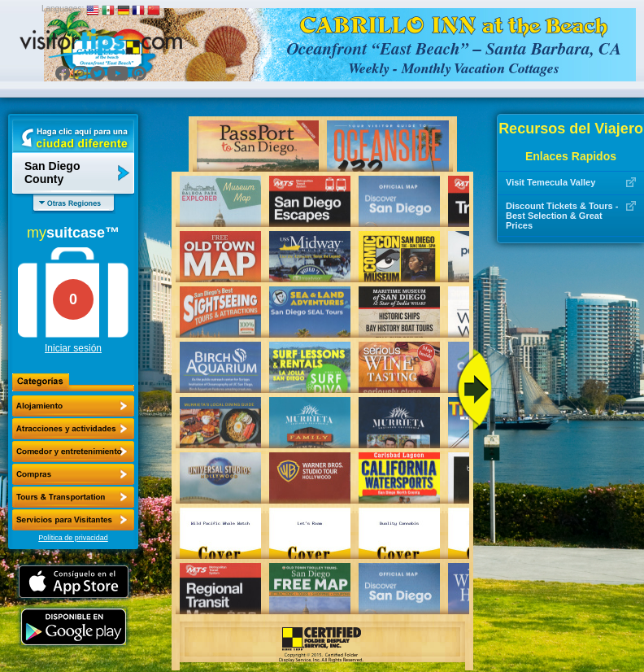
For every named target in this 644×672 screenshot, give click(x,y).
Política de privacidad (73, 538)
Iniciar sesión (73, 348)
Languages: (63, 9)
